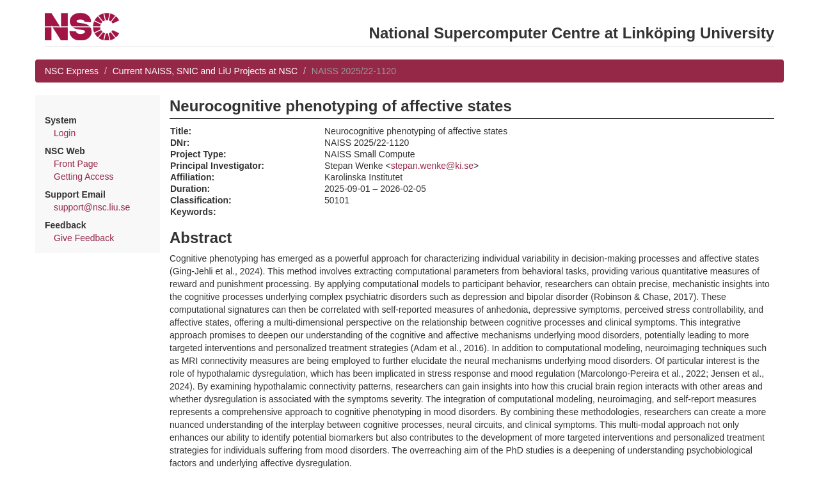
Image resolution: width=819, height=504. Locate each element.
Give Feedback (84, 238)
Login (65, 133)
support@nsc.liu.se (92, 207)
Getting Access (83, 177)
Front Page (76, 164)
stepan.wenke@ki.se (432, 166)
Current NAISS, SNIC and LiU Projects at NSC (205, 71)
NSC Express (72, 71)
